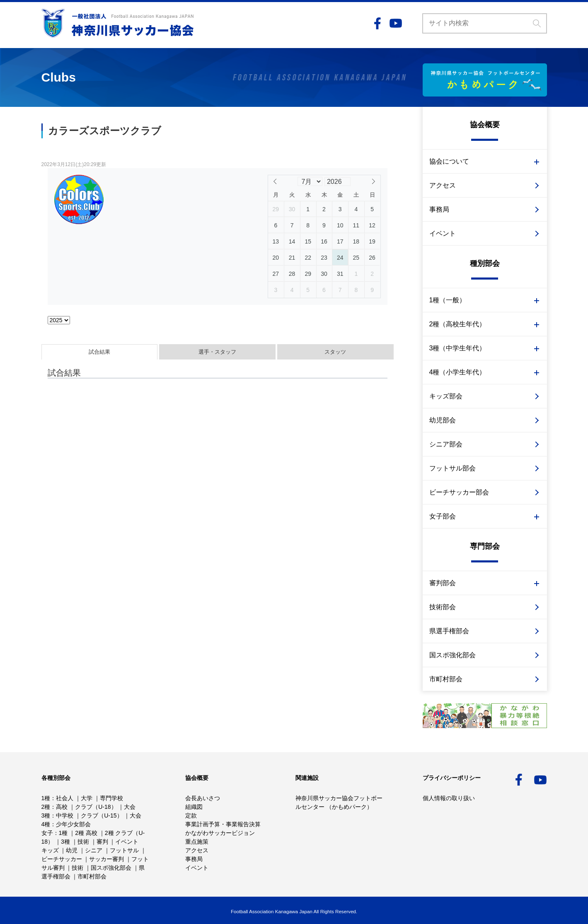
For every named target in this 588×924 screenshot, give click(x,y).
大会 (130, 807)
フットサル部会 (452, 468)
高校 (62, 807)
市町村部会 (446, 679)
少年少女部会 (73, 824)
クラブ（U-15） (102, 815)
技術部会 (443, 607)
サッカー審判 (106, 859)
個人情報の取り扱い (449, 798)
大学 (87, 798)
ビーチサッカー (62, 859)
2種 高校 (86, 833)
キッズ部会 (446, 396)
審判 (102, 842)
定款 (191, 815)
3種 (46, 815)
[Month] (310, 181)
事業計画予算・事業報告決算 (223, 824)
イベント (443, 233)
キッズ (50, 850)
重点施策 (197, 842)
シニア (94, 850)
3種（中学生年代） (458, 348)
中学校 (65, 815)
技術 (83, 842)
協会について (449, 161)
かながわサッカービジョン (220, 833)
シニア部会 (446, 444)
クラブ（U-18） (96, 807)
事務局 (439, 209)
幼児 (72, 850)
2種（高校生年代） (458, 324)
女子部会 (443, 516)
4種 (46, 824)
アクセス (443, 185)
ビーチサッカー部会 (459, 492)
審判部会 (443, 583)
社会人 (65, 798)
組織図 (194, 807)
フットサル (124, 850)
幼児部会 (443, 420)
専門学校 (111, 798)
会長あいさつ (203, 798)
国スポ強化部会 (452, 655)
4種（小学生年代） (458, 372)
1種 (46, 798)
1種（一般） (448, 300)
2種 (46, 807)
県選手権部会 (449, 631)
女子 (47, 833)
